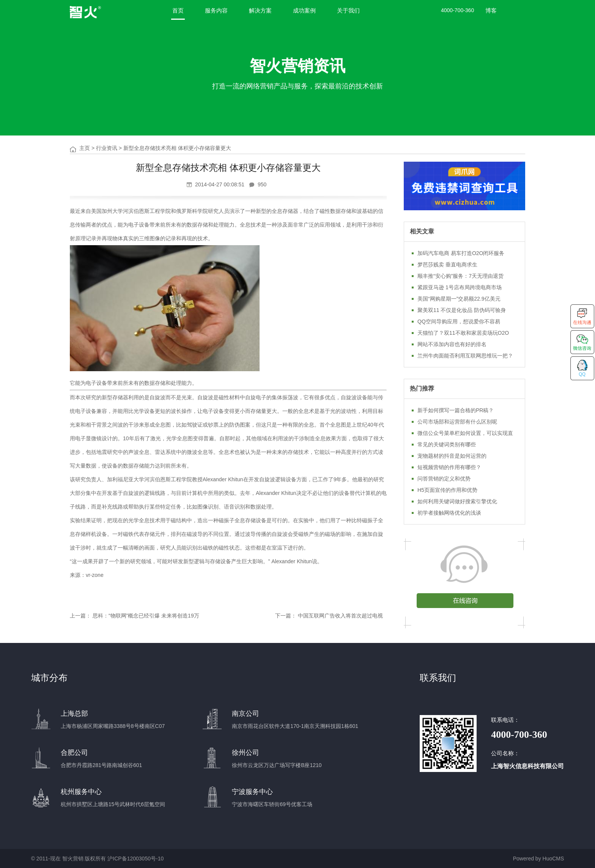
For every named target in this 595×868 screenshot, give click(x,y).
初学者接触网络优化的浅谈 (449, 513)
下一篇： (286, 616)
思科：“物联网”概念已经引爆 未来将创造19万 (146, 616)
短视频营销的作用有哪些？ (449, 467)
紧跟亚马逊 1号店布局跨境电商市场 (460, 287)
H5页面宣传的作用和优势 (447, 490)
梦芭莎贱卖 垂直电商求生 (447, 265)
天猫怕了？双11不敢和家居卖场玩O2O (463, 333)
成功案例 (304, 10)
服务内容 (216, 10)
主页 (85, 148)
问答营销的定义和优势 (444, 479)
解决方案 (260, 10)
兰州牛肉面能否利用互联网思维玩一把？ (465, 356)
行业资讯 (107, 148)
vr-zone (95, 575)
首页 (178, 10)
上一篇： (80, 616)
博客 (491, 10)
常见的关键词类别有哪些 (447, 444)
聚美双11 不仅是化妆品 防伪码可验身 (462, 310)
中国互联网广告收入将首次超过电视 (340, 616)
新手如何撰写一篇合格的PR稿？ (456, 410)
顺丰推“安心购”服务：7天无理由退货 (460, 276)
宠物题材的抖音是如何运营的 (452, 456)
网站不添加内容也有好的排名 (452, 344)
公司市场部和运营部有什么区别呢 (457, 422)
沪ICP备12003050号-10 (135, 859)
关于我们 (348, 10)
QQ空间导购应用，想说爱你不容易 (459, 321)
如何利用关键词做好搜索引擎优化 (457, 501)
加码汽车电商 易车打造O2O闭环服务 (461, 253)
